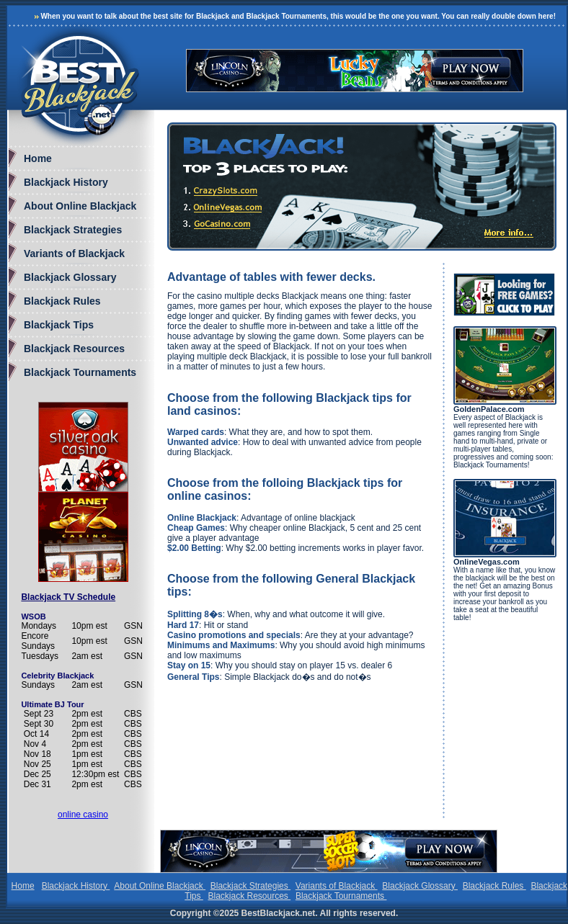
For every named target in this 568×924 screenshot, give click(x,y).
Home (38, 158)
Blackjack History (66, 182)
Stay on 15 (189, 665)
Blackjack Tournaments (80, 372)
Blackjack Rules (62, 301)
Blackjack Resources (74, 349)
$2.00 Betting (194, 548)
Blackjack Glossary (70, 277)
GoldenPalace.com (489, 409)
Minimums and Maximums (221, 645)
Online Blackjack (202, 518)
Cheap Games (196, 528)
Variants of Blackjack (74, 254)
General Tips (193, 677)
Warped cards (196, 432)
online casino (83, 815)
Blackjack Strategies (73, 230)
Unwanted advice (203, 442)
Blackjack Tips (59, 325)
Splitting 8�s (195, 614)
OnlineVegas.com (487, 562)
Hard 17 (183, 625)
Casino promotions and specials (234, 635)
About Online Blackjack (80, 206)
